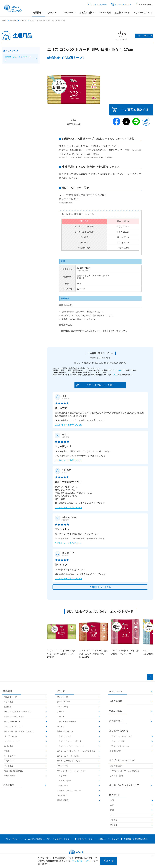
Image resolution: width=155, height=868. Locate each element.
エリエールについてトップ (121, 736)
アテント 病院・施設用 (66, 722)
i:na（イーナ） (63, 766)
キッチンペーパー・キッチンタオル (19, 731)
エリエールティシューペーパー (70, 741)
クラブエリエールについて (122, 760)
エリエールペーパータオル (68, 756)
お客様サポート (122, 13)
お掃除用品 (9, 746)
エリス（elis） (63, 707)
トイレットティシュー (13, 726)
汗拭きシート (10, 761)
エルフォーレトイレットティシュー (72, 771)
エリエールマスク (64, 736)
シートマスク (10, 756)
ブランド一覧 (63, 697)
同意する (109, 861)
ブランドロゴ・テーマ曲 (120, 746)
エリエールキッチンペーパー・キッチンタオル (76, 751)
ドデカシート (63, 785)
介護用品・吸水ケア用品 (14, 717)
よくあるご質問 (116, 776)
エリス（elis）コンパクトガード (19, 58)
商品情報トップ (10, 697)
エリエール (13, 8)
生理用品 (23, 20)
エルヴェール (63, 776)
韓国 (112, 810)
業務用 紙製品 (10, 776)
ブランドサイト (143, 36)
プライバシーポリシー (87, 839)
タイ (112, 815)
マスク (7, 751)
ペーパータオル (10, 736)
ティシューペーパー (12, 722)
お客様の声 (9, 785)
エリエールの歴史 (117, 741)
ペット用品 (9, 766)
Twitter (126, 122)
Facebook (116, 122)
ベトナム (114, 820)
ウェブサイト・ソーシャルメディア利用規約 (26, 839)
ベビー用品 (9, 702)
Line (136, 122)
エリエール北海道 (64, 781)
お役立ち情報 (116, 701)
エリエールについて (143, 13)
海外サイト (115, 795)
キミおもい (62, 795)
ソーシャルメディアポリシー (61, 839)
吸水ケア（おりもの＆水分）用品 (18, 712)
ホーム (4, 20)
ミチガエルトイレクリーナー (69, 790)
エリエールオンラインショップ (124, 785)
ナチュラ (61, 712)
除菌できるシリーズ (65, 731)
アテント (61, 717)
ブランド (61, 691)
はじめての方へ (116, 766)
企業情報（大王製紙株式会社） (136, 839)
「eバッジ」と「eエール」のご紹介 (125, 771)
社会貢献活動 (115, 751)
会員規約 (102, 839)
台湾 (112, 805)
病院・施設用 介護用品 (13, 771)
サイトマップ (114, 839)
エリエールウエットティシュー (70, 761)
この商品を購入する (135, 110)
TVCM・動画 (105, 13)
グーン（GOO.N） (65, 702)
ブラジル (114, 825)
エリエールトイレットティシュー (71, 746)
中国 (112, 800)
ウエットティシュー (12, 741)
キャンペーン (69, 13)
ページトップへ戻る (150, 677)
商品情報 (13, 20)
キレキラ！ (62, 726)
